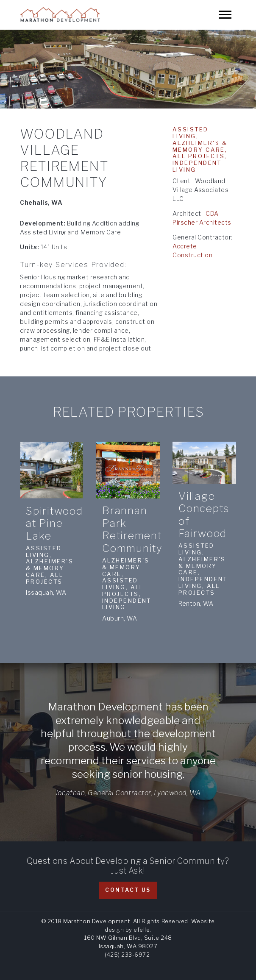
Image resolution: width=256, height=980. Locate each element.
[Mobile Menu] (225, 15)
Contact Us (128, 890)
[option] (128, 69)
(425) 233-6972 (127, 955)
